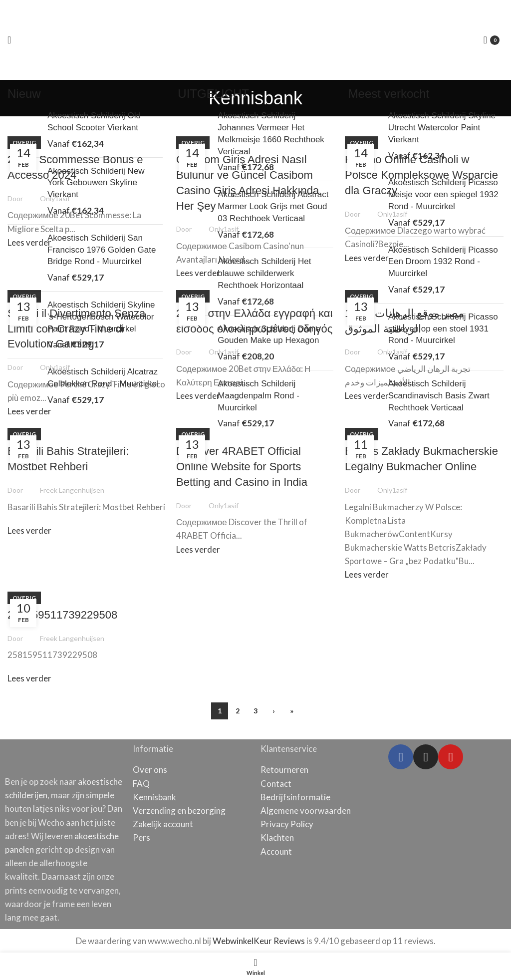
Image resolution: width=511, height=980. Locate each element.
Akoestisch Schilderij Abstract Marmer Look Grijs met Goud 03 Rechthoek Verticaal (273, 206)
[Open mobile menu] (9, 40)
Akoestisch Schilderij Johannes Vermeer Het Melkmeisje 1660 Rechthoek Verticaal (271, 133)
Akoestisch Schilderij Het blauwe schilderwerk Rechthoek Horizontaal (264, 273)
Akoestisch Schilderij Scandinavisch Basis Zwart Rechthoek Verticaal (439, 396)
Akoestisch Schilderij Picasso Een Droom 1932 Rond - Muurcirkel (443, 262)
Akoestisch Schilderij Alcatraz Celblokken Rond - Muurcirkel (103, 378)
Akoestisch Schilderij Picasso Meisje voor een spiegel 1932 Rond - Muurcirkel (443, 194)
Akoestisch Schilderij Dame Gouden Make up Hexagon (269, 335)
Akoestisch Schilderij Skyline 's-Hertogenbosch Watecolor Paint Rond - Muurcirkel (101, 317)
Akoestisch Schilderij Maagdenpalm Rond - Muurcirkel (258, 396)
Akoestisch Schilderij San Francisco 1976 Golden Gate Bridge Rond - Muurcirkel (102, 250)
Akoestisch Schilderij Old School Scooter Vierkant (94, 122)
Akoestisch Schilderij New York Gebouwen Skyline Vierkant (96, 183)
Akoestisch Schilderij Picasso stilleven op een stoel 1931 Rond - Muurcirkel (443, 329)
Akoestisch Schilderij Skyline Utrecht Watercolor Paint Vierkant (442, 128)
